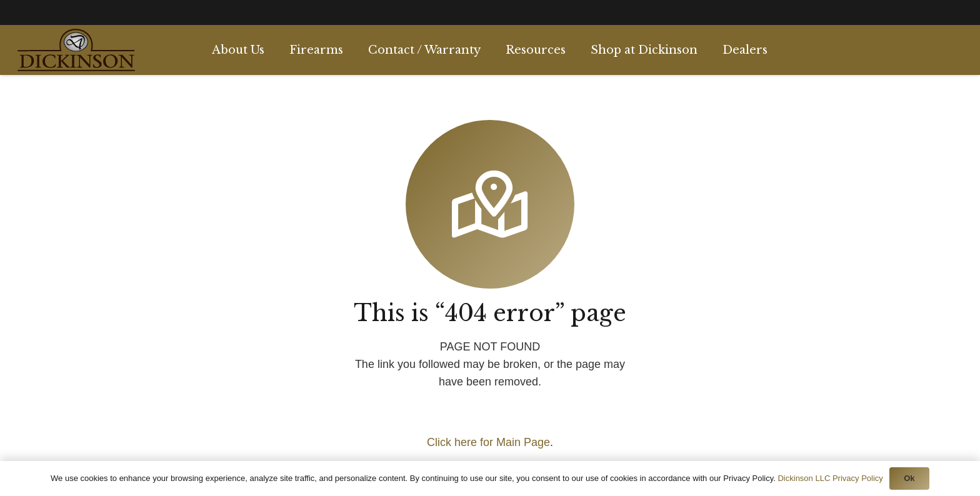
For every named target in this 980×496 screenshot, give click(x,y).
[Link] (76, 50)
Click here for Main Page (488, 442)
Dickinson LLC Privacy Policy (830, 478)
